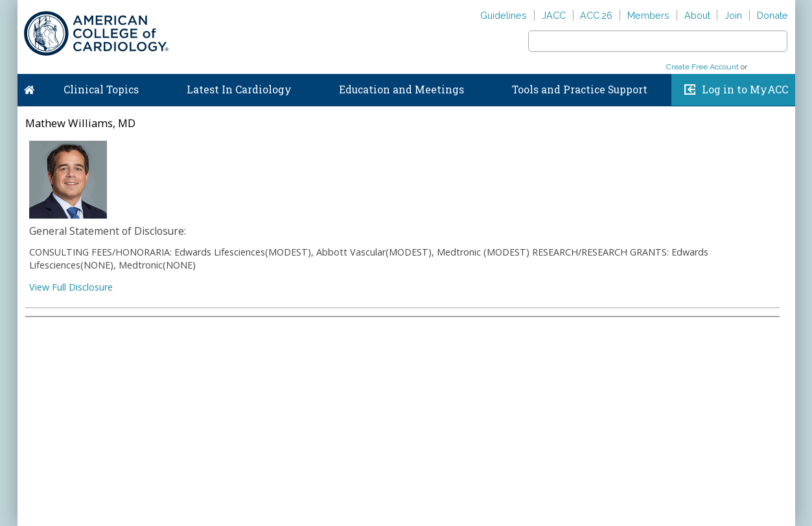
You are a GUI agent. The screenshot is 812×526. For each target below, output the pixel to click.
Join (733, 15)
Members (648, 15)
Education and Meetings (401, 90)
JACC (554, 15)
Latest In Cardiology (239, 90)
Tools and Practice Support (580, 90)
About (697, 15)
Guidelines (504, 15)
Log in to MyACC (745, 90)
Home (29, 87)
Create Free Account (702, 67)
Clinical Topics (101, 90)
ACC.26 (596, 15)
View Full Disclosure (71, 287)
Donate (772, 15)
